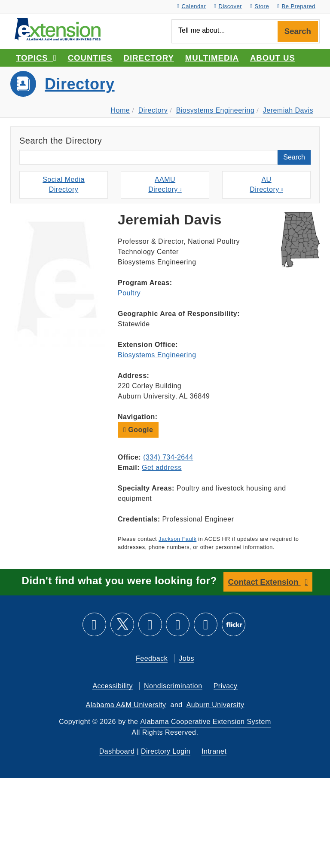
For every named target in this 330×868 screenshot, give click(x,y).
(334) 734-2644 (168, 457)
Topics (36, 58)
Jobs (186, 658)
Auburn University (215, 705)
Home (121, 110)
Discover (228, 6)
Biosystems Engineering (215, 110)
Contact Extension (264, 582)
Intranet (214, 751)
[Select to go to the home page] (58, 29)
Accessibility (113, 686)
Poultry (129, 293)
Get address (162, 468)
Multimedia (212, 58)
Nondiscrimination (173, 686)
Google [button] (138, 430)
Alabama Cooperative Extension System (205, 722)
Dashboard (117, 751)
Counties (90, 58)
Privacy (226, 686)
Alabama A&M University (126, 705)
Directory (149, 58)
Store (260, 6)
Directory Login (166, 751)
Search (298, 31)
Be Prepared (296, 6)
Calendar (191, 6)
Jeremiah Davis (288, 110)
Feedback (152, 658)
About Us (273, 58)
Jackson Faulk (177, 539)
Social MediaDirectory (64, 184)
